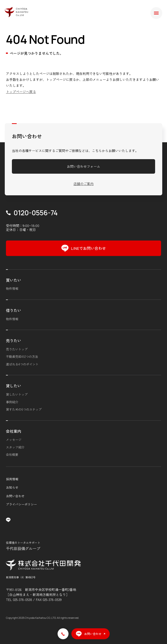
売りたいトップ (17, 349)
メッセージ (14, 440)
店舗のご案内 (83, 184)
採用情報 (12, 479)
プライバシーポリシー (21, 504)
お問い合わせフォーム (83, 166)
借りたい (14, 310)
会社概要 (12, 455)
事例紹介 (12, 402)
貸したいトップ (17, 394)
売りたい (14, 340)
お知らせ (12, 487)
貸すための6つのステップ (24, 409)
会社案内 (14, 431)
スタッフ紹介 (15, 447)
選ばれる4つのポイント (22, 364)
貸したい (14, 386)
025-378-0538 (22, 600)
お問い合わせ (15, 496)
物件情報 (12, 288)
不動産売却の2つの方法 (22, 356)
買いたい (14, 280)
